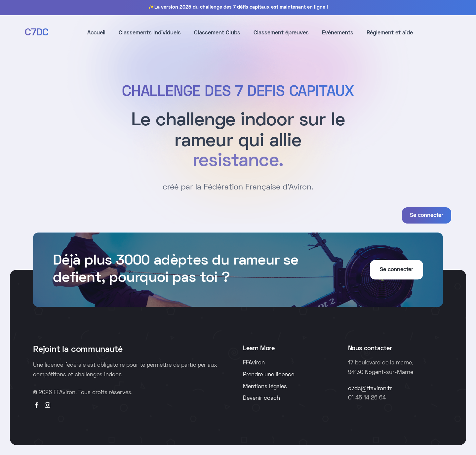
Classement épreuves (281, 33)
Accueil (96, 33)
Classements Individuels (150, 33)
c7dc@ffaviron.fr (370, 389)
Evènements (338, 33)
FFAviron (254, 363)
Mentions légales (265, 387)
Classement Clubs (217, 33)
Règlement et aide (390, 33)
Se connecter (427, 216)
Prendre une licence (269, 375)
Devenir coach (261, 398)
